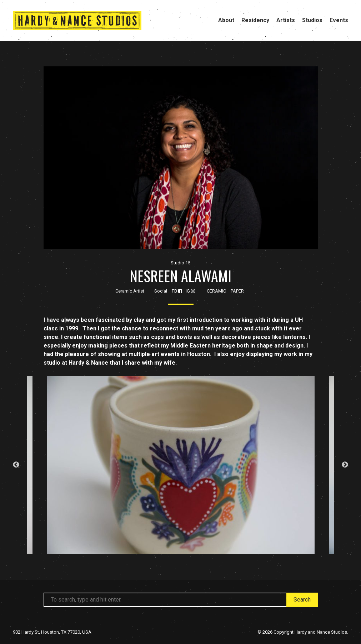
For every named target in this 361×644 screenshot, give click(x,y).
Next (345, 465)
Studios (312, 20)
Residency (255, 20)
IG (190, 291)
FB (177, 291)
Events (339, 20)
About (226, 20)
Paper (237, 291)
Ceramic (216, 291)
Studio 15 (180, 263)
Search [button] (302, 600)
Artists (286, 20)
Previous (16, 465)
